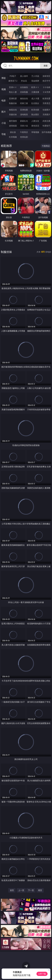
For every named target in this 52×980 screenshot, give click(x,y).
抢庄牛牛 (46, 81)
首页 (12, 890)
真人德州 (24, 76)
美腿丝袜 (13, 114)
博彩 (4, 78)
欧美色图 (35, 110)
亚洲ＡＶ (13, 87)
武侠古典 (46, 121)
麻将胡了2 (13, 81)
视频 (4, 89)
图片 (4, 112)
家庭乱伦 (24, 121)
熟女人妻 (13, 92)
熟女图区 (35, 114)
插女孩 (13, 132)
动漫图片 (46, 110)
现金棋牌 (35, 81)
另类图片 (46, 114)
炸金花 (24, 81)
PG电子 (13, 76)
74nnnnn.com (26, 59)
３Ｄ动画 (46, 87)
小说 (4, 123)
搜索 (46, 66)
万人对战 (35, 76)
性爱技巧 (46, 126)
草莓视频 (35, 132)
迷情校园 (13, 126)
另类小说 (24, 126)
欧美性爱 (46, 98)
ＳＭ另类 (46, 92)
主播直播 (35, 92)
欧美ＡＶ (35, 87)
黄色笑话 (35, 126)
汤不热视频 (46, 132)
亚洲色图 (24, 110)
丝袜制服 (24, 92)
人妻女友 (35, 121)
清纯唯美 (24, 114)
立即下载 (42, 974)
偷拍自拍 (24, 98)
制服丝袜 (13, 103)
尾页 (40, 890)
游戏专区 (46, 76)
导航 (4, 134)
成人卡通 (35, 98)
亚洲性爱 (13, 98)
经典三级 (24, 103)
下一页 (31, 890)
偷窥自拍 (13, 110)
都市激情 (13, 121)
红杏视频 (13, 137)
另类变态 (46, 103)
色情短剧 (24, 137)
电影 (4, 100)
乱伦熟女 (35, 103)
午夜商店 (24, 132)
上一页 (21, 890)
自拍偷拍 (24, 87)
